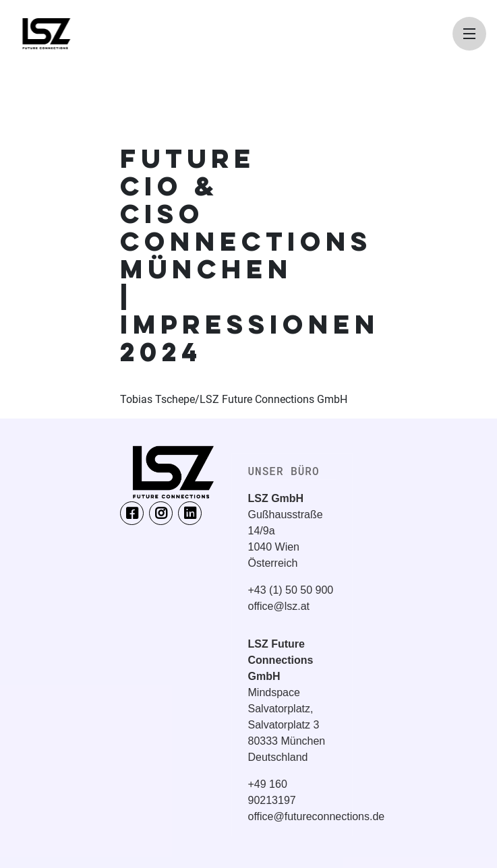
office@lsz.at (279, 606)
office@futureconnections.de (317, 816)
